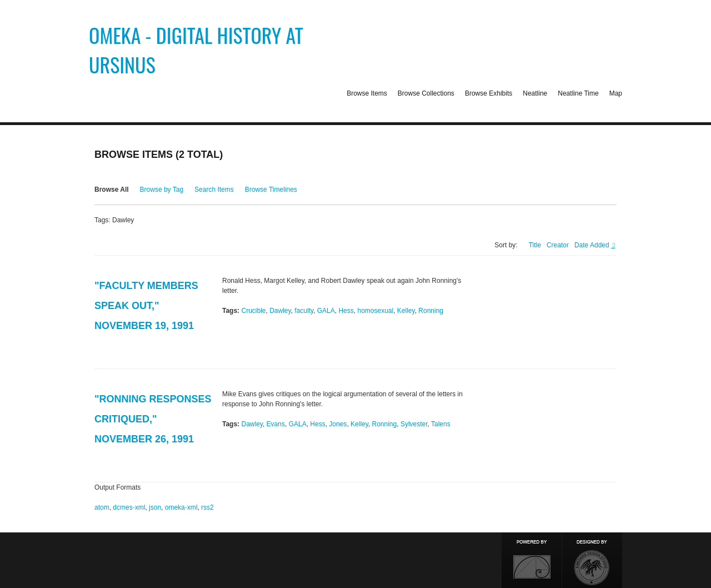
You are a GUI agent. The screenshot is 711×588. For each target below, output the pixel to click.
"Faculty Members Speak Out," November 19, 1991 (146, 306)
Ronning (431, 311)
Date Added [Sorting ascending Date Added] (593, 245)
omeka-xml (181, 507)
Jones (338, 424)
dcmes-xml (129, 507)
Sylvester (414, 424)
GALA (326, 311)
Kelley (406, 311)
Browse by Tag (162, 190)
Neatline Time (578, 93)
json (155, 507)
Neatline (535, 93)
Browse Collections (426, 93)
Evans (276, 424)
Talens (441, 424)
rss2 (207, 507)
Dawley (280, 311)
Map (616, 93)
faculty (304, 311)
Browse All (112, 190)
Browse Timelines (271, 190)
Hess (346, 311)
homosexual (375, 311)
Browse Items (367, 93)
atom (102, 507)
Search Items (214, 190)
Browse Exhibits (489, 93)
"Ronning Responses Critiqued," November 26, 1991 (153, 419)
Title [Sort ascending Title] (535, 245)
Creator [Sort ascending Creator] (558, 245)
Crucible (253, 311)
